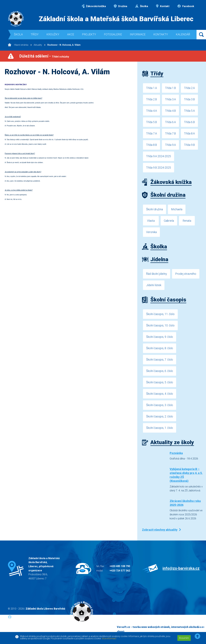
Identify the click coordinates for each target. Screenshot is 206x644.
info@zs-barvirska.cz (181, 568)
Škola (18, 34)
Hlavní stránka (18, 45)
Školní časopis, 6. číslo (160, 371)
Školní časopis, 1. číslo (160, 428)
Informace (138, 34)
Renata (187, 221)
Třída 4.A (151, 111)
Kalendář (183, 34)
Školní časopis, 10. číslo (160, 325)
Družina (121, 6)
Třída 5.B (151, 122)
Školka (142, 6)
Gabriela (169, 221)
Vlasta (151, 221)
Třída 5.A (189, 111)
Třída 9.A (170, 145)
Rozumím (184, 638)
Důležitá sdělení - (44, 56)
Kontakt (163, 6)
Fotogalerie (113, 34)
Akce (71, 34)
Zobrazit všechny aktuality (160, 530)
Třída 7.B (170, 133)
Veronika (151, 232)
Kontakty (161, 34)
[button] (197, 636)
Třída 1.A (151, 88)
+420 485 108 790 (120, 566)
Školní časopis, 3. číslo (160, 405)
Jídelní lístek (154, 285)
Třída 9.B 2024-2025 (159, 168)
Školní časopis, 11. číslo (160, 314)
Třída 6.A (170, 122)
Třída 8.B (151, 145)
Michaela (177, 209)
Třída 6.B (189, 122)
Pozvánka (176, 453)
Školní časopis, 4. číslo (160, 394)
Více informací (109, 638)
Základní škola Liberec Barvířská (45, 609)
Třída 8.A (189, 133)
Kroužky (53, 34)
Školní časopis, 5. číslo (160, 382)
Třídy (35, 34)
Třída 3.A (170, 99)
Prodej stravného (186, 274)
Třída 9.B (189, 145)
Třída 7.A (151, 133)
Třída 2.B (151, 99)
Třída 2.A (189, 88)
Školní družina (154, 209)
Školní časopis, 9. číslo (160, 337)
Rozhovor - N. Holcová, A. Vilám (64, 45)
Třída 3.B (189, 99)
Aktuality (38, 45)
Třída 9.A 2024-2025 (159, 156)
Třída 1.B (170, 88)
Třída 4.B (170, 111)
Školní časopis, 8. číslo (160, 348)
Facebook (186, 6)
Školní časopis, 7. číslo (160, 360)
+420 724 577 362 (120, 571)
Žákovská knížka (94, 6)
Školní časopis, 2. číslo (160, 416)
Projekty (89, 34)
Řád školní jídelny (157, 274)
